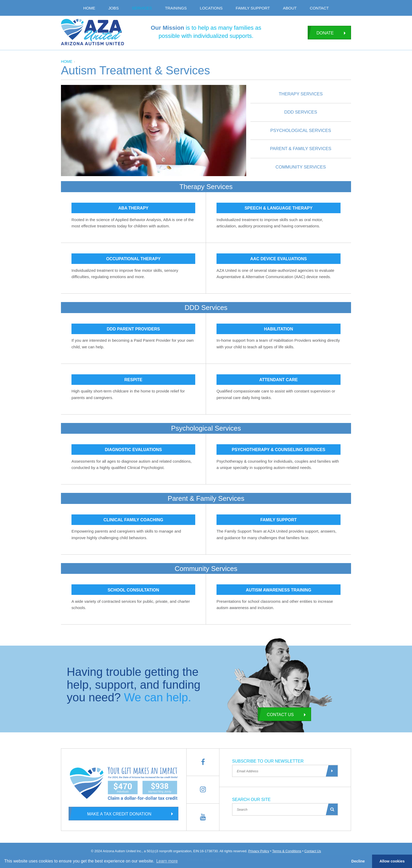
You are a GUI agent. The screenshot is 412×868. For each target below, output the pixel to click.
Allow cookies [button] (392, 861)
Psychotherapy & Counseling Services (279, 450)
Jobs (114, 8)
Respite (133, 380)
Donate (321, 33)
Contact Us (276, 714)
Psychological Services (301, 131)
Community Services (301, 167)
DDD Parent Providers (133, 329)
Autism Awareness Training (278, 590)
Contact (319, 8)
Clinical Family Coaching (133, 520)
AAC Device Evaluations (278, 259)
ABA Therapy (133, 208)
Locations (211, 8)
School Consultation (133, 590)
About (290, 8)
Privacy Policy (259, 851)
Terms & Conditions (287, 851)
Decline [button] (358, 861)
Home (89, 8)
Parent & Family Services (301, 149)
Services (142, 8)
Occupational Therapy (133, 259)
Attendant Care (279, 380)
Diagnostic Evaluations (133, 450)
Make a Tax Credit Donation (110, 814)
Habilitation (279, 329)
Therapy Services (301, 94)
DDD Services (301, 112)
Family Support (253, 8)
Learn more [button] (167, 861)
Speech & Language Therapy (279, 208)
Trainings (176, 8)
